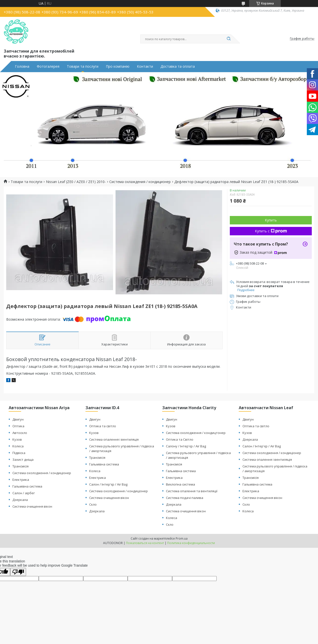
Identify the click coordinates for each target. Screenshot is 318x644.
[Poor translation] (18, 572)
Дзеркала (20, 500)
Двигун (18, 419)
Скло (93, 504)
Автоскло (20, 433)
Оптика (18, 426)
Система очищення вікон (32, 506)
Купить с (271, 231)
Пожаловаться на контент (145, 543)
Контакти (145, 66)
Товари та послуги (83, 66)
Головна (22, 66)
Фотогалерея (48, 66)
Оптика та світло (103, 426)
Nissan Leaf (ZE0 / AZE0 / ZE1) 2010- (76, 182)
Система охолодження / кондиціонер (42, 473)
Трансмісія (20, 466)
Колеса (18, 446)
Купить (271, 220)
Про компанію (118, 66)
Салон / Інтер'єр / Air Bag (108, 484)
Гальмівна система (27, 486)
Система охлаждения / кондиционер (140, 182)
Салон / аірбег (24, 493)
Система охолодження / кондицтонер (196, 433)
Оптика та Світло (180, 439)
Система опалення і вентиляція (114, 439)
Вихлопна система (180, 484)
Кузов (17, 439)
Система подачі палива (185, 498)
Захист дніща (23, 460)
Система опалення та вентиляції (192, 491)
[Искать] (229, 39)
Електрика (21, 480)
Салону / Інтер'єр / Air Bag (186, 446)
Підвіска (19, 453)
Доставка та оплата (178, 66)
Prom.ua (182, 538)
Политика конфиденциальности (191, 543)
